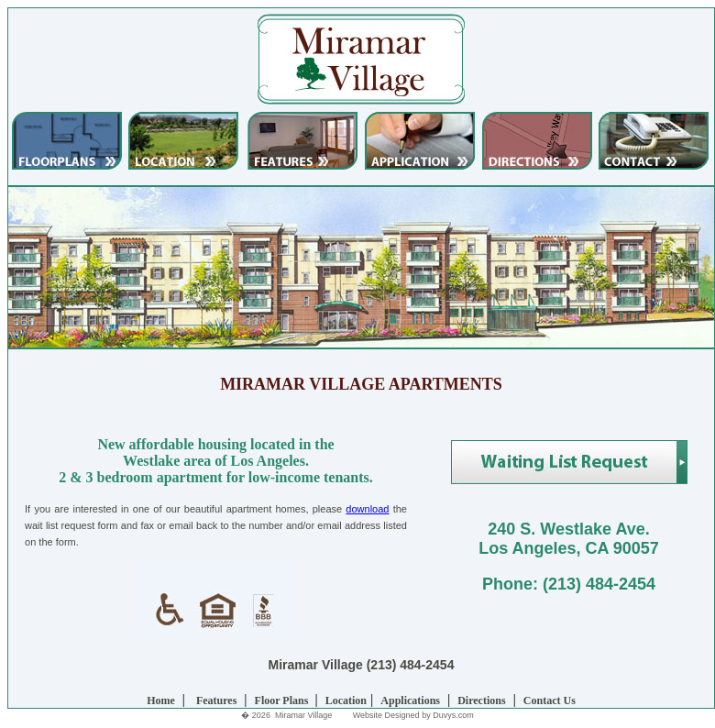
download (367, 509)
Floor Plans (283, 700)
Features (216, 700)
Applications (410, 700)
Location (346, 700)
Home (161, 700)
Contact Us (550, 700)
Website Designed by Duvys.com (413, 715)
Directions (481, 700)
